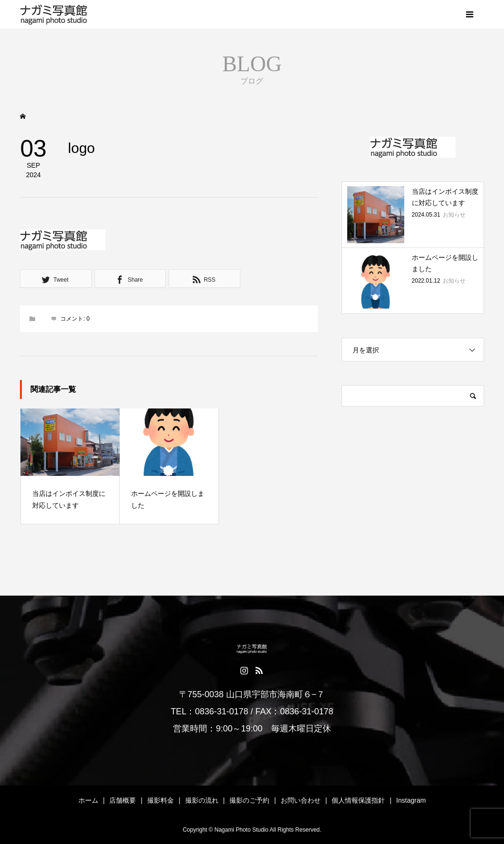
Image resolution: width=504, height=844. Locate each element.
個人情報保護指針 (358, 800)
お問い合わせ (301, 800)
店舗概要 (123, 800)
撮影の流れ (202, 800)
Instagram (411, 800)
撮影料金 (161, 800)
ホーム (88, 800)
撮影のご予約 (249, 800)
